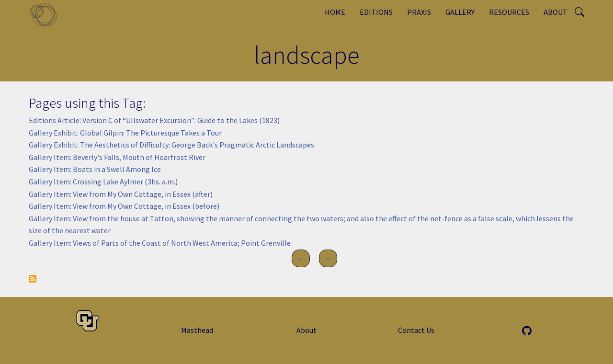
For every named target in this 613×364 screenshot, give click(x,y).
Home (335, 12)
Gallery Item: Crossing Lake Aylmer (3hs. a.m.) (103, 182)
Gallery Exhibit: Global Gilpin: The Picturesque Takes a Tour (125, 133)
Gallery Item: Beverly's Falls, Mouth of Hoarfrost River (117, 157)
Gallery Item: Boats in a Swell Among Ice (95, 169)
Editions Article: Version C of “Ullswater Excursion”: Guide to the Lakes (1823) (154, 120)
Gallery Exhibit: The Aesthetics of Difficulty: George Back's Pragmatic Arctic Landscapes (171, 145)
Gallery (460, 12)
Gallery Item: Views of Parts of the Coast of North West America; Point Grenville (160, 243)
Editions (376, 12)
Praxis (419, 12)
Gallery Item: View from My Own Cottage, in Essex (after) (121, 194)
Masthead (197, 330)
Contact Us (416, 330)
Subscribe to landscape (33, 279)
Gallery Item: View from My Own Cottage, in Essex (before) (124, 206)
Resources (509, 12)
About (556, 12)
